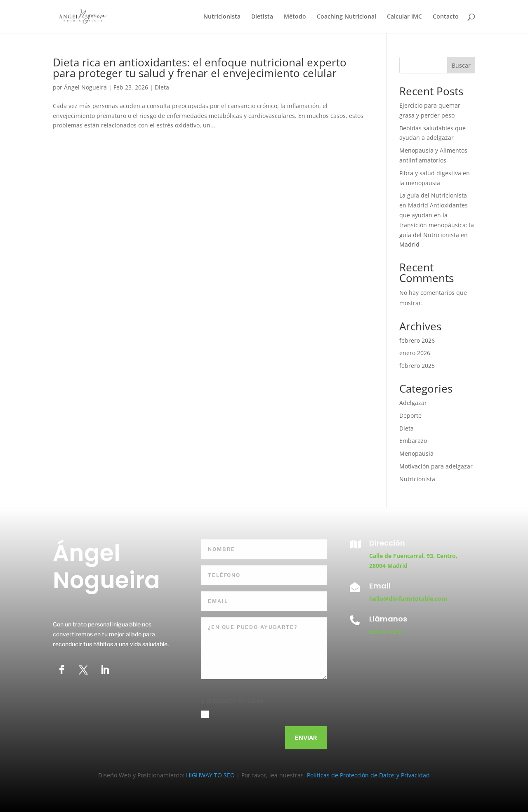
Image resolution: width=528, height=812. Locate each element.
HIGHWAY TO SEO (211, 775)
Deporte (410, 415)
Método (295, 17)
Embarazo (413, 441)
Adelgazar (413, 403)
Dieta (162, 87)
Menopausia (416, 453)
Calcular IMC (404, 17)
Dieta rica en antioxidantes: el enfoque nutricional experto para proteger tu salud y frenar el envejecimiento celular (200, 68)
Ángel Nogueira (85, 87)
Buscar (461, 65)
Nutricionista (222, 17)
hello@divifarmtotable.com (408, 599)
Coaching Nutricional (346, 17)
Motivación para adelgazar (436, 466)
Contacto (446, 17)
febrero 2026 (417, 340)
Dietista (262, 17)
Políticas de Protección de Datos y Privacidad (368, 775)
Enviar (306, 738)
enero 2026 (415, 353)
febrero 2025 (417, 366)
